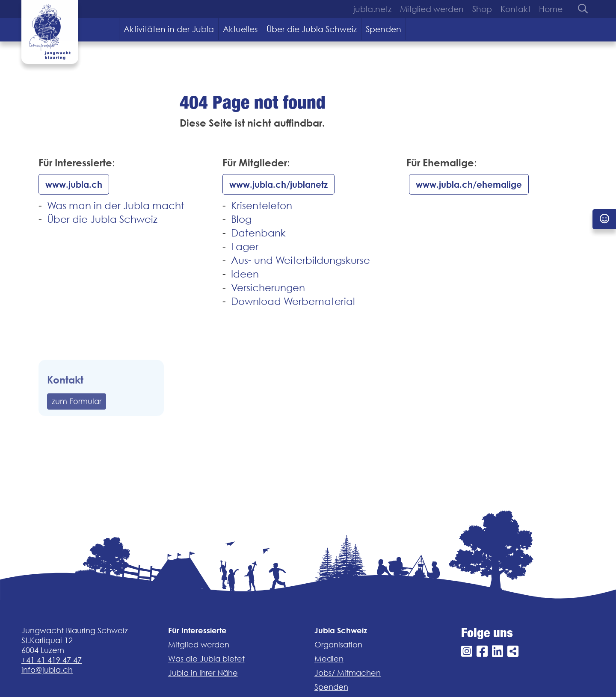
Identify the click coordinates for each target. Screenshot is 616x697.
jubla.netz (372, 9)
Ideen (245, 274)
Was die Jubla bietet (206, 659)
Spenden (384, 29)
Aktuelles (240, 29)
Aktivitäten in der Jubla (169, 29)
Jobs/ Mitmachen (348, 673)
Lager (245, 247)
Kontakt (515, 9)
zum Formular (77, 416)
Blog (241, 219)
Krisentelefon (262, 205)
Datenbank (258, 233)
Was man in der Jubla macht (116, 205)
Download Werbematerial (293, 301)
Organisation (338, 645)
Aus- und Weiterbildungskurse (301, 260)
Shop (482, 9)
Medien (329, 659)
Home (551, 9)
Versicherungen (268, 288)
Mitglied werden (432, 9)
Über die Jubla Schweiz (312, 29)
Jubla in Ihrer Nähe (203, 673)
